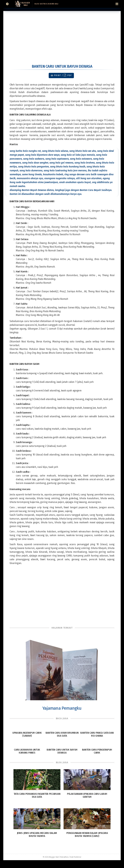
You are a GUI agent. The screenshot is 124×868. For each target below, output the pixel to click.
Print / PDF (61, 75)
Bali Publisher (76, 857)
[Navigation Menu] (117, 4)
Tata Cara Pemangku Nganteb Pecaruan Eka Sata (37, 795)
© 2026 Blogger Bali (51, 857)
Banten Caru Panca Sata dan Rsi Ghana (97, 734)
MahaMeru (64, 857)
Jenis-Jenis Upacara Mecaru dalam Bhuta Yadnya (37, 834)
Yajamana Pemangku (62, 708)
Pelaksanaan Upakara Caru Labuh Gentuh (87, 795)
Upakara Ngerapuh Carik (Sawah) (27, 734)
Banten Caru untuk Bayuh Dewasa (62, 751)
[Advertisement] (62, 33)
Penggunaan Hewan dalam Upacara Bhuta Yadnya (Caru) (87, 834)
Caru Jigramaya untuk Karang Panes (27, 751)
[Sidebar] (7, 4)
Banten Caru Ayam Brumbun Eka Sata (62, 734)
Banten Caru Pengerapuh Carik (97, 751)
